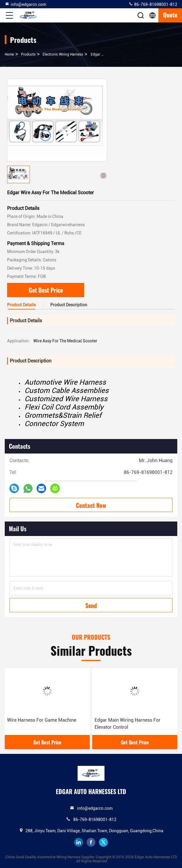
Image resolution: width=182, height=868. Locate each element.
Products (28, 54)
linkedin (79, 842)
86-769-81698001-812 (153, 4)
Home (9, 54)
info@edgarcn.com (25, 4)
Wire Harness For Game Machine (42, 720)
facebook (91, 842)
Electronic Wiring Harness (63, 54)
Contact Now (91, 505)
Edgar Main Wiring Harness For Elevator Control (127, 724)
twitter (103, 842)
